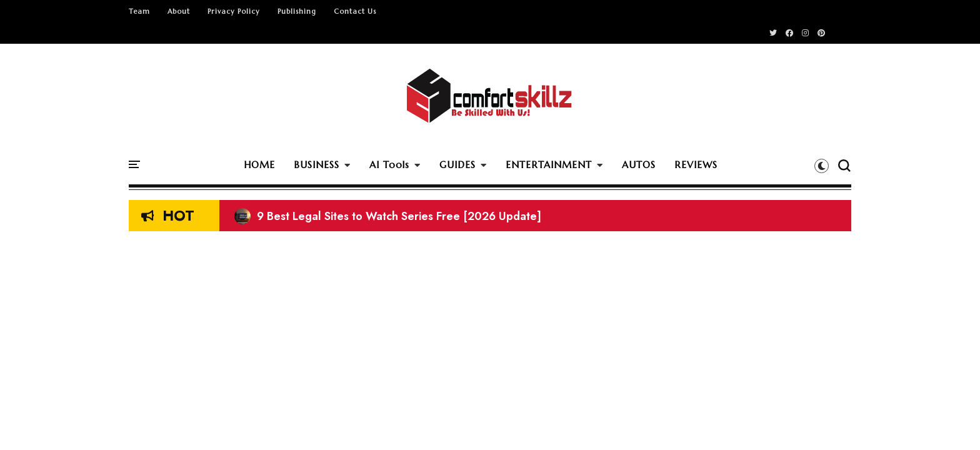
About (179, 11)
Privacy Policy (234, 11)
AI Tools (389, 165)
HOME (259, 165)
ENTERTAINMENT (549, 165)
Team (139, 11)
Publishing (297, 11)
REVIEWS (696, 165)
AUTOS (639, 165)
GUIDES (457, 165)
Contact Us (355, 11)
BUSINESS (317, 165)
